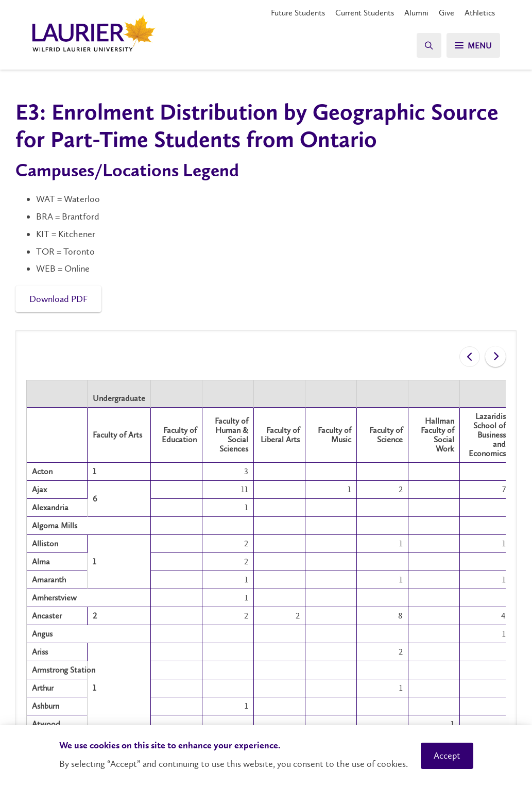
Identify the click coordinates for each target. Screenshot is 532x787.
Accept (447, 756)
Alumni (416, 13)
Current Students (365, 13)
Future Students (298, 13)
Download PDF (58, 299)
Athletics (480, 13)
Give (447, 13)
